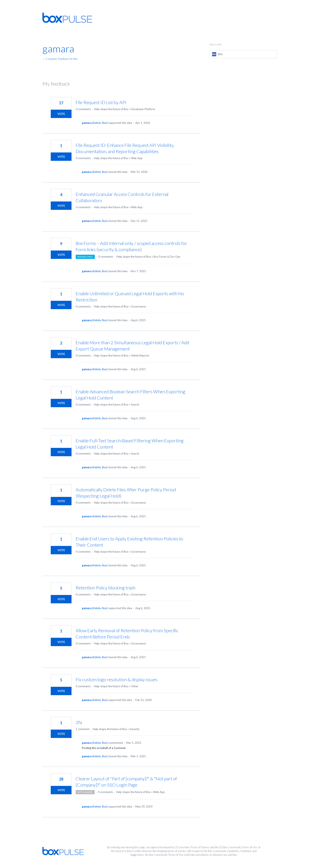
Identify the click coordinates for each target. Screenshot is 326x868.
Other (135, 686)
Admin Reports (140, 355)
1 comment (83, 729)
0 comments (83, 109)
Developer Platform (143, 109)
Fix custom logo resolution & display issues (117, 679)
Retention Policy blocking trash (106, 588)
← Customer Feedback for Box (60, 59)
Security (135, 729)
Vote (61, 114)
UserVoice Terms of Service (194, 847)
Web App (137, 158)
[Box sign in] (243, 54)
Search (135, 404)
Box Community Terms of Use (240, 847)
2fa (79, 722)
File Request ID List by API (101, 102)
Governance (138, 306)
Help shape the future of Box (111, 109)
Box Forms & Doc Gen (167, 257)
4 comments (105, 792)
